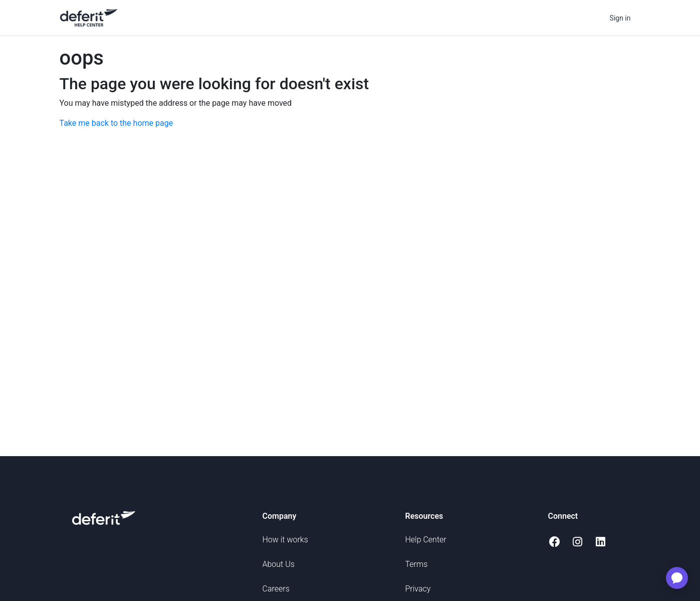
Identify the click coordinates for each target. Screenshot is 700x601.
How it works (285, 540)
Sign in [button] (620, 18)
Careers (276, 589)
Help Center (426, 540)
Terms (417, 564)
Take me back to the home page (116, 123)
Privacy (418, 589)
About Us (279, 564)
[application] (677, 578)
